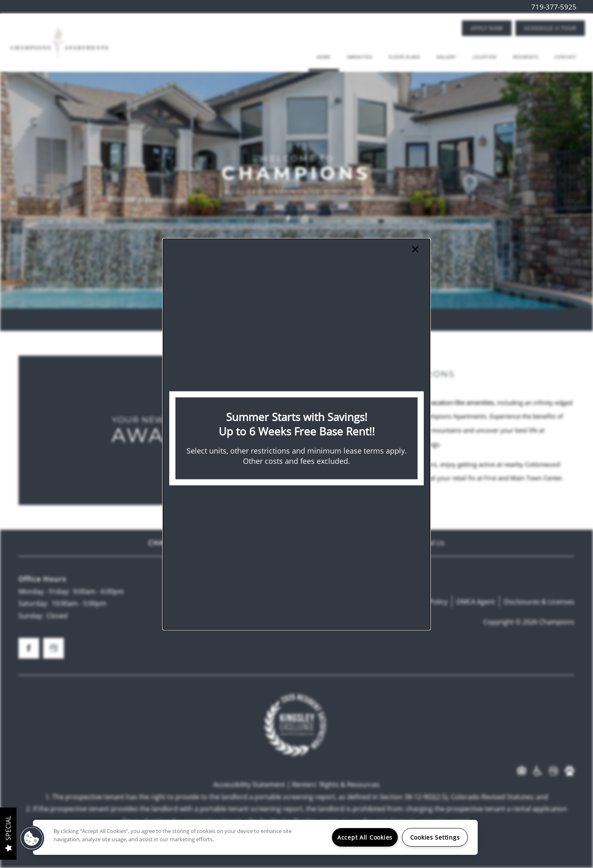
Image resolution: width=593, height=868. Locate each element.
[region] (255, 837)
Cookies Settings (435, 837)
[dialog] (296, 434)
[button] (32, 838)
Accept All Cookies (365, 837)
